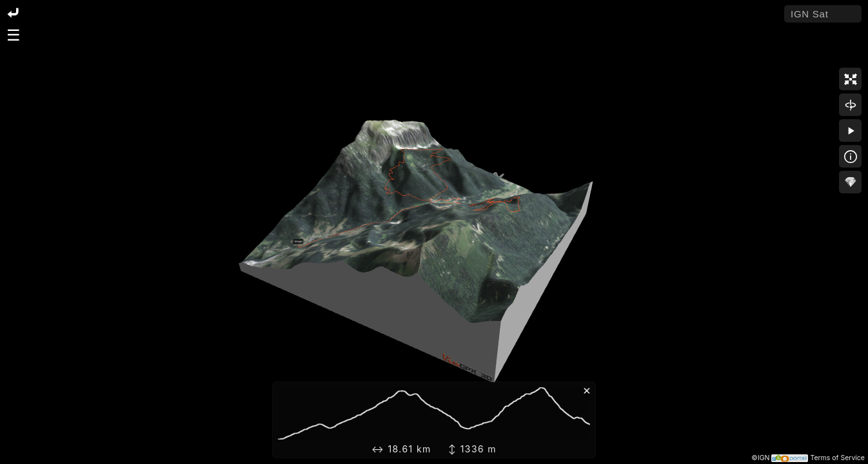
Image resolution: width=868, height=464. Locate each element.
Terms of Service (837, 458)
